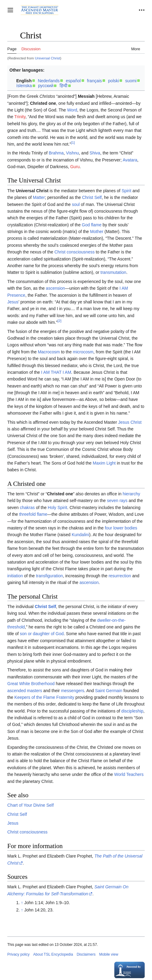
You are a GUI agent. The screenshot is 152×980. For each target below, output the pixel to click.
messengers (73, 691)
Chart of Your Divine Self (31, 805)
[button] (10, 10)
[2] (59, 321)
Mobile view (109, 954)
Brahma (56, 153)
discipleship (132, 711)
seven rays (117, 501)
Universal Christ (48, 58)
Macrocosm (49, 352)
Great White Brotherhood (31, 684)
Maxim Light (104, 463)
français (94, 81)
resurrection (120, 576)
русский (46, 86)
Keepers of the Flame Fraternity (44, 697)
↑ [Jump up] (22, 903)
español (73, 81)
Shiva (95, 153)
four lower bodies (121, 528)
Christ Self (92, 197)
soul (76, 204)
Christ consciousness (74, 252)
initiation (15, 576)
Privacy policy (18, 954)
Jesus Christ (130, 422)
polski (114, 81)
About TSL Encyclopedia (53, 954)
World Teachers (129, 774)
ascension (55, 288)
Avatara (130, 160)
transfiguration (49, 576)
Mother (97, 232)
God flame (92, 225)
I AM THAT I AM (56, 372)
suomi (131, 81)
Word (72, 110)
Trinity (20, 117)
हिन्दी (64, 86)
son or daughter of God (42, 634)
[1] (73, 142)
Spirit (126, 191)
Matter (39, 197)
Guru (75, 167)
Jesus (13, 302)
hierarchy (131, 494)
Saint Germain (109, 691)
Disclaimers (86, 954)
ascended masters (25, 691)
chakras (27, 508)
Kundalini (81, 535)
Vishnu (73, 153)
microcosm (83, 352)
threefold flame (33, 514)
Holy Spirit (57, 508)
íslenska (24, 86)
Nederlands (49, 81)
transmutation (114, 272)
